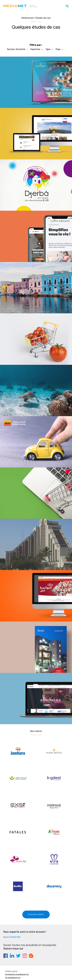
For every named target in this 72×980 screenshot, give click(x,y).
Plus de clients (36, 914)
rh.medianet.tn (13, 978)
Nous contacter (12, 937)
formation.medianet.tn (17, 974)
